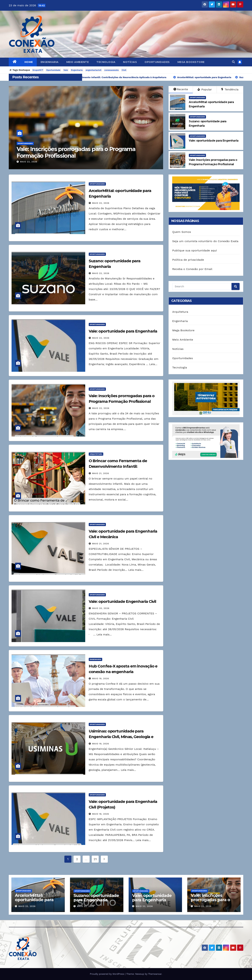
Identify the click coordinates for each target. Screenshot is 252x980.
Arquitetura (96, 454)
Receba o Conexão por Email (192, 269)
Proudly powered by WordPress (107, 974)
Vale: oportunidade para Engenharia (123, 331)
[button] (233, 62)
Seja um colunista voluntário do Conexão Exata (205, 241)
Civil (124, 70)
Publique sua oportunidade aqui (195, 250)
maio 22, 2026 (31, 162)
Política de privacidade (188, 260)
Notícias (130, 62)
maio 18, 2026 (101, 814)
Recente (181, 89)
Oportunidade (53, 70)
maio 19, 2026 (101, 679)
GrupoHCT (38, 70)
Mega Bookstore (191, 62)
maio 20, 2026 (101, 608)
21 (95, 859)
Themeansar (155, 974)
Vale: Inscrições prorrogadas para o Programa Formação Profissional (78, 152)
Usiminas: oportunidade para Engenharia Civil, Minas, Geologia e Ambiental (121, 737)
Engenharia (50, 62)
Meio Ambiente (78, 62)
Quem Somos (182, 232)
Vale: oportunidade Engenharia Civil (122, 602)
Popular (205, 89)
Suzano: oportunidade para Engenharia (96, 898)
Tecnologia (106, 62)
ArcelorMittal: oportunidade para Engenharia (34, 900)
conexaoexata (112, 70)
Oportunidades (157, 62)
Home (29, 62)
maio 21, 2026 (101, 473)
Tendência (230, 89)
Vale (66, 70)
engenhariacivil (94, 70)
